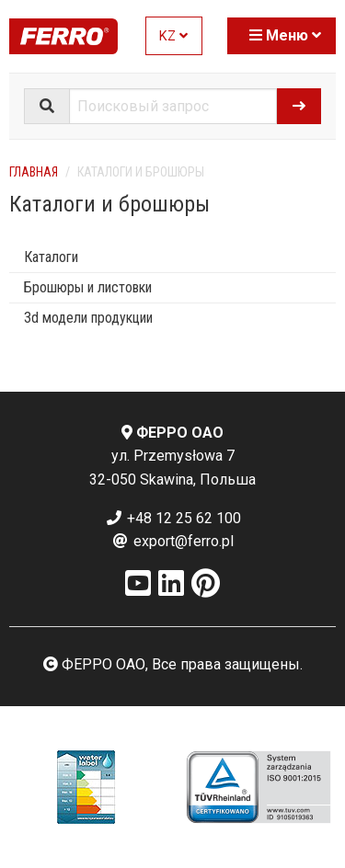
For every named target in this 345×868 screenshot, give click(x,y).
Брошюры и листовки (88, 287)
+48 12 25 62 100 (173, 518)
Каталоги (51, 257)
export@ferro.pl (172, 541)
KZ (173, 36)
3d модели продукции (88, 318)
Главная (34, 172)
